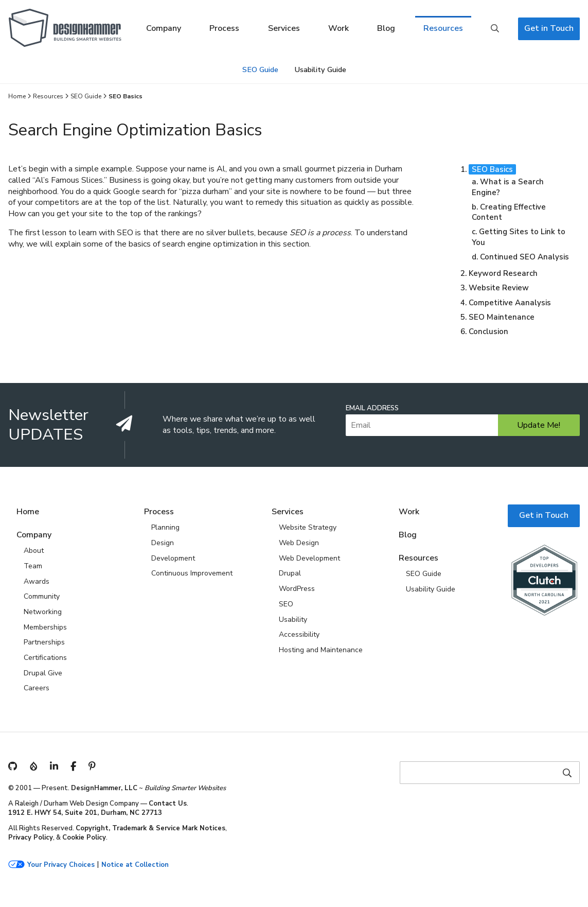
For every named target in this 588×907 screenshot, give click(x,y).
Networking (43, 612)
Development (173, 558)
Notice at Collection (135, 865)
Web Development (309, 558)
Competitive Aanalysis (510, 303)
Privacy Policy (31, 838)
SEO (286, 604)
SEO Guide (260, 69)
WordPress (297, 589)
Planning (165, 527)
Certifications (45, 658)
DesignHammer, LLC (104, 788)
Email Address (372, 408)
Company (164, 28)
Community (42, 596)
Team (33, 566)
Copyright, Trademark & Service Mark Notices (150, 828)
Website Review (499, 288)
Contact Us (168, 804)
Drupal (290, 573)
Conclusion (488, 332)
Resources (443, 28)
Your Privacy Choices (61, 865)
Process (224, 28)
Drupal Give (43, 673)
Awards (37, 581)
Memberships (45, 627)
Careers (37, 688)
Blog (386, 28)
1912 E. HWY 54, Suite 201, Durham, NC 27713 (85, 813)
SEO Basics (492, 169)
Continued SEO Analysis (524, 257)
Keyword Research (503, 273)
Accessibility (299, 634)
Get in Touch (549, 28)
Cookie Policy (84, 838)
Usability (293, 620)
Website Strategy (308, 527)
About (34, 551)
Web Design (299, 543)
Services (284, 28)
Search (495, 29)
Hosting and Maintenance (321, 650)
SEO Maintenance (502, 317)
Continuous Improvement (192, 573)
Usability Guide (320, 69)
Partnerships (44, 642)
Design (163, 543)
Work (338, 28)
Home (17, 96)
